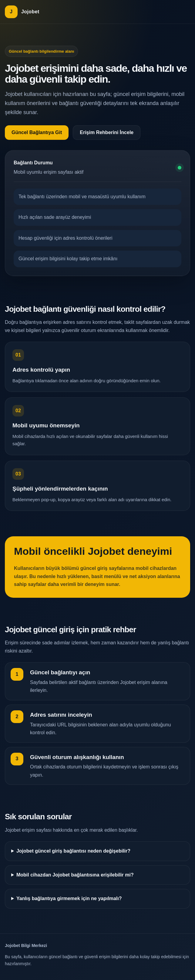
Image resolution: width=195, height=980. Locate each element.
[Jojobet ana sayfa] (22, 12)
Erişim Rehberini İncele (107, 132)
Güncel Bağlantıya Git (37, 132)
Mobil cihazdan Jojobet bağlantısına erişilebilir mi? (75, 875)
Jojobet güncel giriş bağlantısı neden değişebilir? (73, 851)
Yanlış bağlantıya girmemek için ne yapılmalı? (69, 898)
